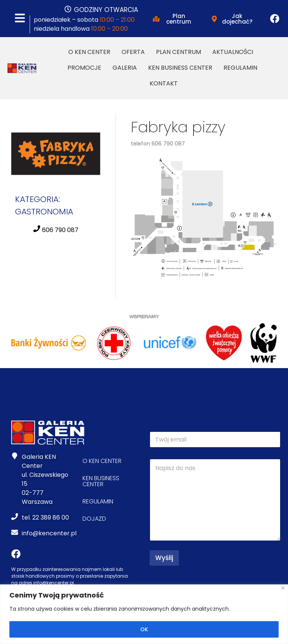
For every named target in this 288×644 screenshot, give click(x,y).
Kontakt (164, 83)
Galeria (125, 68)
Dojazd (94, 519)
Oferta (133, 52)
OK (144, 629)
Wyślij (164, 558)
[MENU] (20, 19)
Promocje (84, 68)
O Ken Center (89, 52)
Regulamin (240, 68)
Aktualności (233, 52)
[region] (144, 614)
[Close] (283, 588)
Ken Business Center (180, 68)
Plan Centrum (178, 52)
